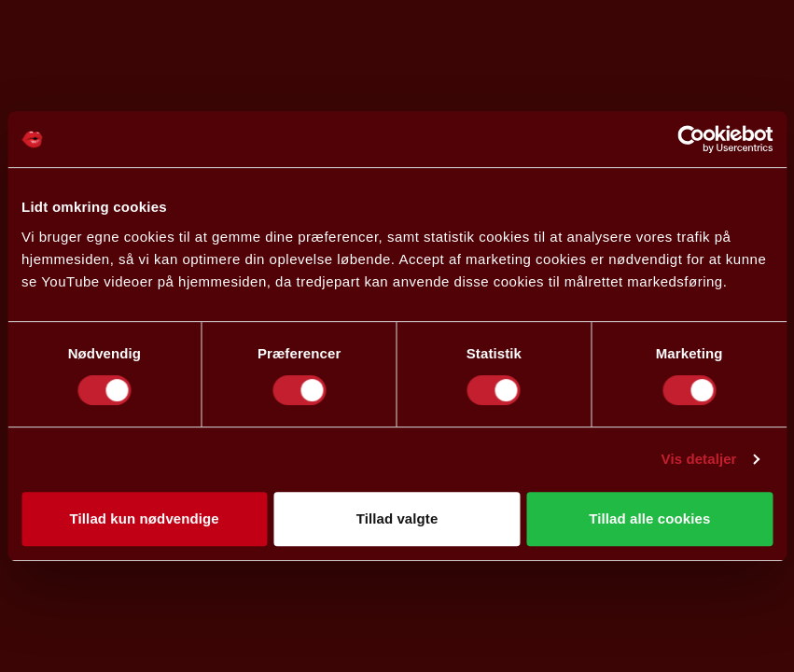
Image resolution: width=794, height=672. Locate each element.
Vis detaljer (699, 459)
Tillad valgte (397, 518)
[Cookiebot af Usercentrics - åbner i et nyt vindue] (691, 139)
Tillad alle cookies (649, 518)
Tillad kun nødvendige (145, 518)
